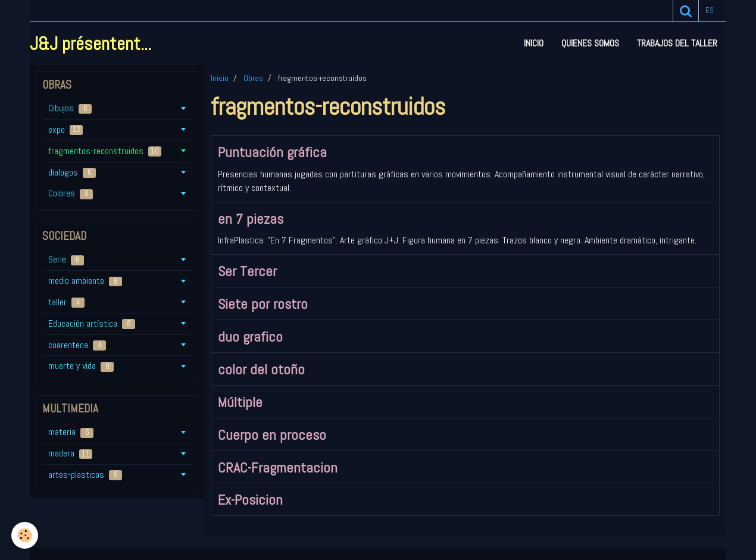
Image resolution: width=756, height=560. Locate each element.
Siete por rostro (263, 304)
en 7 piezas (251, 218)
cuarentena (77, 345)
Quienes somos (590, 43)
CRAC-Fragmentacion (278, 467)
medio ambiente (85, 281)
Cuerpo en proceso (272, 435)
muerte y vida (81, 366)
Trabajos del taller (677, 43)
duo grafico (250, 337)
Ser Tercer (247, 271)
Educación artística (92, 323)
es (710, 10)
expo (65, 129)
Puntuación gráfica (272, 152)
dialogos (72, 172)
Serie (66, 259)
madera (70, 453)
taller (66, 302)
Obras (253, 78)
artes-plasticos (85, 475)
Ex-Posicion (250, 500)
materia (71, 432)
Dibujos (70, 108)
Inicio (534, 43)
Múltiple (240, 402)
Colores (71, 193)
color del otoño (261, 369)
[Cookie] (25, 535)
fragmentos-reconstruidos (105, 151)
